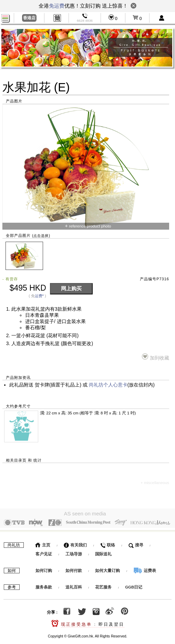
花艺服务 (103, 585)
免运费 (57, 6)
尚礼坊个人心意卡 (108, 385)
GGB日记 (134, 585)
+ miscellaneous (155, 483)
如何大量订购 (108, 569)
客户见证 (44, 552)
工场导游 (74, 552)
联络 (108, 543)
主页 (43, 543)
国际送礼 (103, 552)
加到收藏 (156, 357)
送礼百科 (74, 585)
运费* (39, 296)
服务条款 (44, 585)
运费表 (145, 569)
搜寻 (136, 543)
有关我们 (75, 543)
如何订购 (44, 569)
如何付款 (74, 569)
